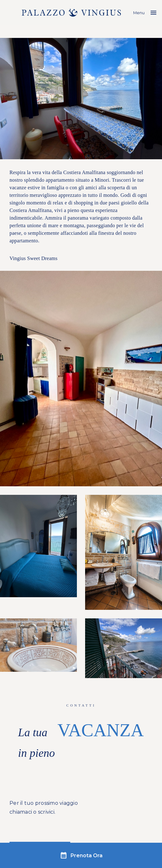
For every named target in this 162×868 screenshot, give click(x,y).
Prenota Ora (81, 855)
